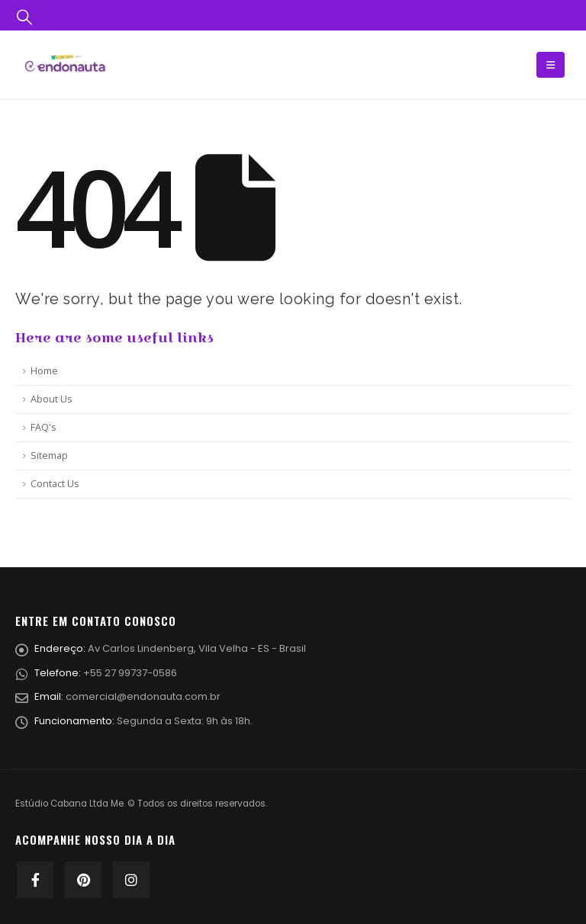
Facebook (35, 880)
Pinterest (83, 880)
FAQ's (43, 427)
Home (44, 371)
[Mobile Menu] (551, 65)
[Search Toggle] (24, 16)
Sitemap (49, 456)
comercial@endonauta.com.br (143, 696)
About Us (52, 399)
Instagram (131, 880)
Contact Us (55, 484)
